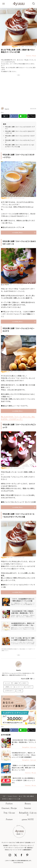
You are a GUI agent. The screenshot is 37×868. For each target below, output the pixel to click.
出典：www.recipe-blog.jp (16, 284)
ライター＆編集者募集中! (25, 850)
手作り (25, 683)
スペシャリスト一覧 (20, 848)
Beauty (28, 804)
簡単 (16, 683)
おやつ (30, 687)
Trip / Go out (9, 813)
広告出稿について (30, 842)
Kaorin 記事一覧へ (27, 679)
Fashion (9, 804)
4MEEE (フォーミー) (11, 850)
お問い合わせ (20, 842)
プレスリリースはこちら (8, 842)
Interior (28, 808)
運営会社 (30, 848)
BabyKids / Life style (28, 814)
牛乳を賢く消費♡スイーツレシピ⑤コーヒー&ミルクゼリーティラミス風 (20, 146)
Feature (9, 820)
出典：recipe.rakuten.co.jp (29, 46)
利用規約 (6, 845)
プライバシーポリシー (27, 845)
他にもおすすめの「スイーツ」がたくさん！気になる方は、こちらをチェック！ (18, 418)
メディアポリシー (14, 845)
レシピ (8, 683)
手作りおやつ (10, 691)
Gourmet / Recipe (9, 808)
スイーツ (20, 687)
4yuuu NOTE (28, 820)
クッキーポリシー (9, 848)
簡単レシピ (9, 687)
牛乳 (20, 691)
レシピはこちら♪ (18, 233)
